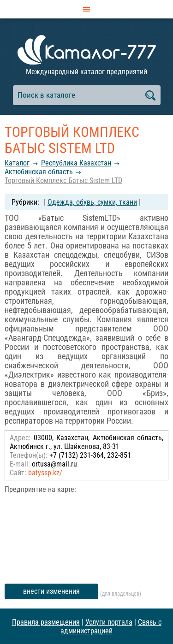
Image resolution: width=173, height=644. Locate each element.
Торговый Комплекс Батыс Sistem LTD (63, 180)
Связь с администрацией (111, 626)
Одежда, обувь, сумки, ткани (92, 202)
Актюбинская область (39, 172)
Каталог (17, 163)
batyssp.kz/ (45, 473)
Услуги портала (109, 622)
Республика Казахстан (76, 163)
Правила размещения (46, 622)
